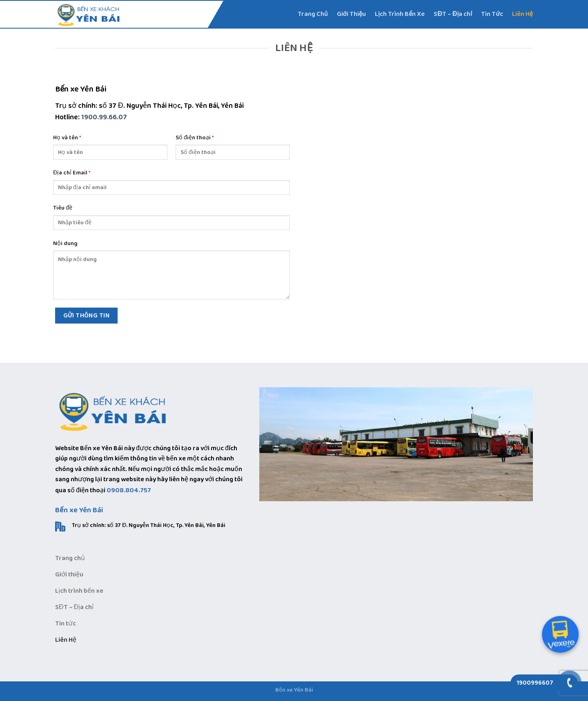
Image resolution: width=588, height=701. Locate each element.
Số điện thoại (195, 138)
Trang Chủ (313, 14)
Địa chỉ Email (72, 173)
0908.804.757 (129, 490)
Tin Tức (492, 14)
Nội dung (65, 244)
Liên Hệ (522, 14)
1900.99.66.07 (104, 117)
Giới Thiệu (352, 14)
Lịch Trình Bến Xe (400, 14)
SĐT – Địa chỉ (453, 14)
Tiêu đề (63, 208)
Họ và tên (67, 138)
